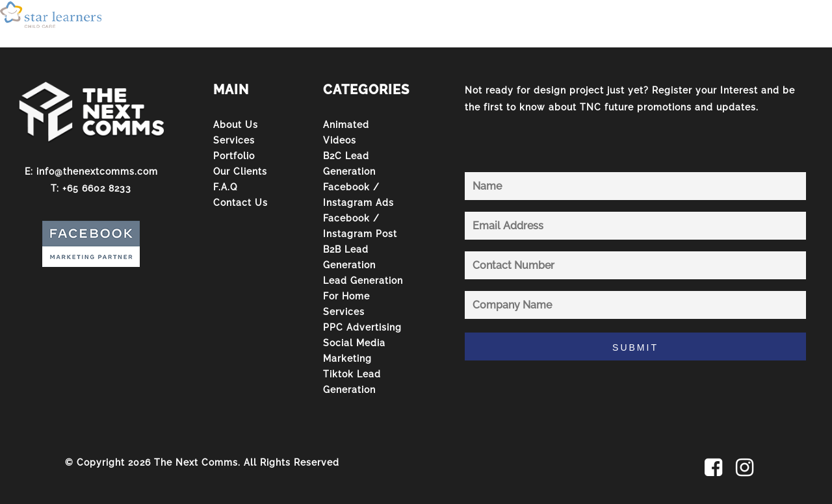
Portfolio (234, 156)
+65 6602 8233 (97, 188)
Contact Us (240, 203)
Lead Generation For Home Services (363, 296)
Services (234, 140)
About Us (236, 125)
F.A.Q (225, 187)
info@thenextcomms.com (97, 171)
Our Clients (240, 171)
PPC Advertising (362, 327)
